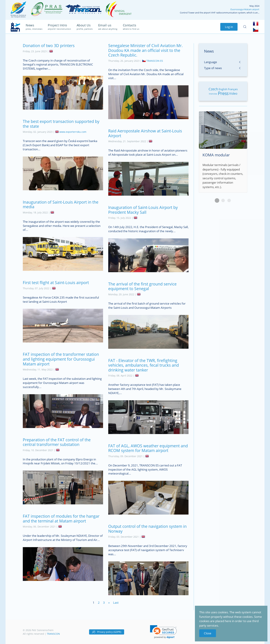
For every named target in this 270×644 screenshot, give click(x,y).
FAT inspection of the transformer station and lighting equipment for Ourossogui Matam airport (61, 359)
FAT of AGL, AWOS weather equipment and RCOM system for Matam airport (148, 448)
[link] (163, 632)
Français (233, 89)
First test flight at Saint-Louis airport (56, 283)
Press (223, 93)
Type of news (213, 68)
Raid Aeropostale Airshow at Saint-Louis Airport (145, 133)
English (223, 89)
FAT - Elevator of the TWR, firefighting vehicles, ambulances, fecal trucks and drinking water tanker (144, 365)
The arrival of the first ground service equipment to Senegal (142, 286)
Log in (229, 27)
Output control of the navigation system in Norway (147, 529)
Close (208, 633)
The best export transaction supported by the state (61, 124)
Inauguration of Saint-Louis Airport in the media (61, 204)
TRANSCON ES (155, 61)
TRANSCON (53, 634)
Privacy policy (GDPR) (107, 632)
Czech (213, 89)
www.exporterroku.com (73, 132)
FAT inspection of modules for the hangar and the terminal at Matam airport (61, 519)
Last (116, 603)
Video (233, 93)
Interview (213, 94)
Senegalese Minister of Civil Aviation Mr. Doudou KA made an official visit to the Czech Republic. (145, 50)
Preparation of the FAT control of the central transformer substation (57, 442)
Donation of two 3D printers (49, 46)
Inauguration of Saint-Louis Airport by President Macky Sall (143, 210)
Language (211, 62)
